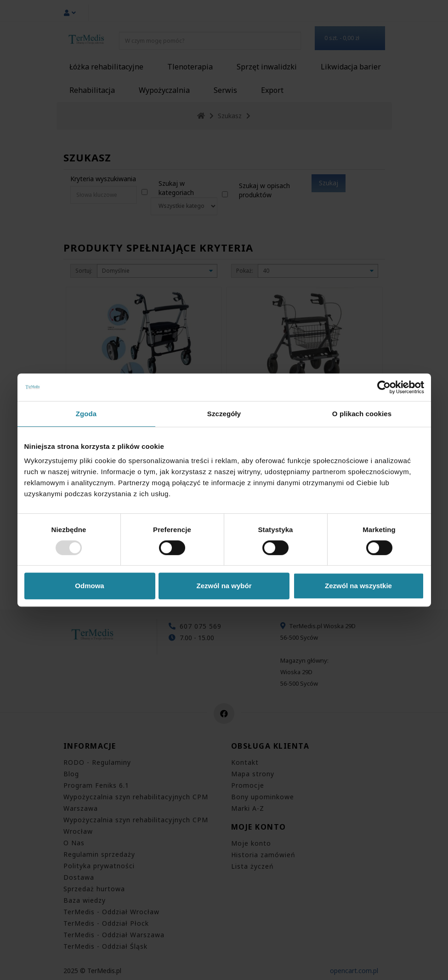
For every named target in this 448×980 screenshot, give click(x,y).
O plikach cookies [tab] (362, 414)
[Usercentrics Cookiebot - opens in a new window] (384, 387)
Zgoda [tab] (86, 414)
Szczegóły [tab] (224, 414)
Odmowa (89, 586)
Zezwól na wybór (224, 586)
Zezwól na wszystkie (358, 586)
